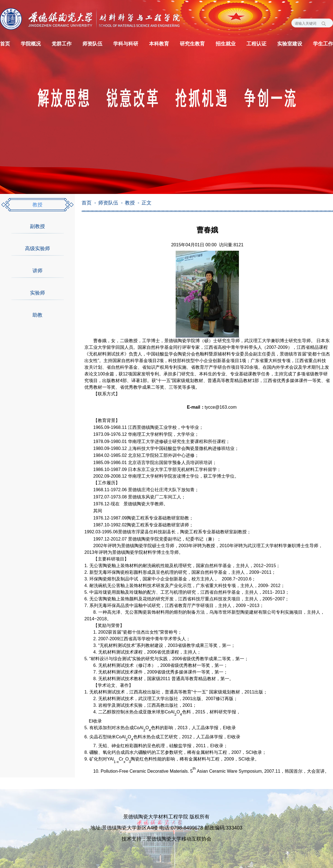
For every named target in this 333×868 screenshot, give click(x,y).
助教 (37, 315)
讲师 (37, 271)
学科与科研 (126, 44)
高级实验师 (37, 249)
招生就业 (226, 44)
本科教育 (159, 44)
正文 (147, 203)
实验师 (37, 293)
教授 (37, 205)
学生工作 (323, 44)
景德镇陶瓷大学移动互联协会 (179, 839)
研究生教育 (192, 44)
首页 (5, 44)
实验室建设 (290, 44)
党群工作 (62, 44)
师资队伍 (92, 44)
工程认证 (256, 44)
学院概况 (31, 44)
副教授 (37, 226)
